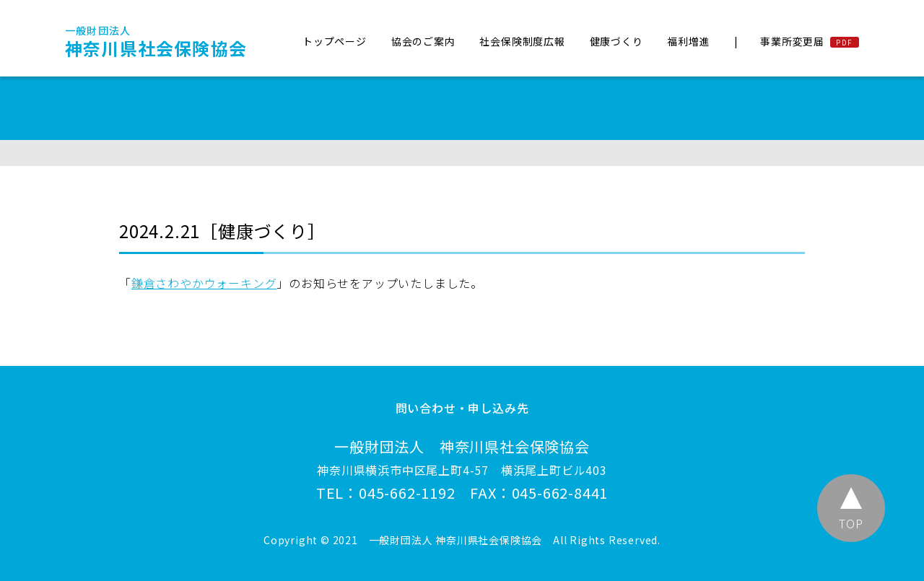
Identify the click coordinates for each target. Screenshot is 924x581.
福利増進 (688, 41)
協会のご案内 (423, 41)
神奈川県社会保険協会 (156, 42)
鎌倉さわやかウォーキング (204, 283)
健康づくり (616, 41)
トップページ (335, 41)
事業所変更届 (792, 41)
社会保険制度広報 (522, 41)
